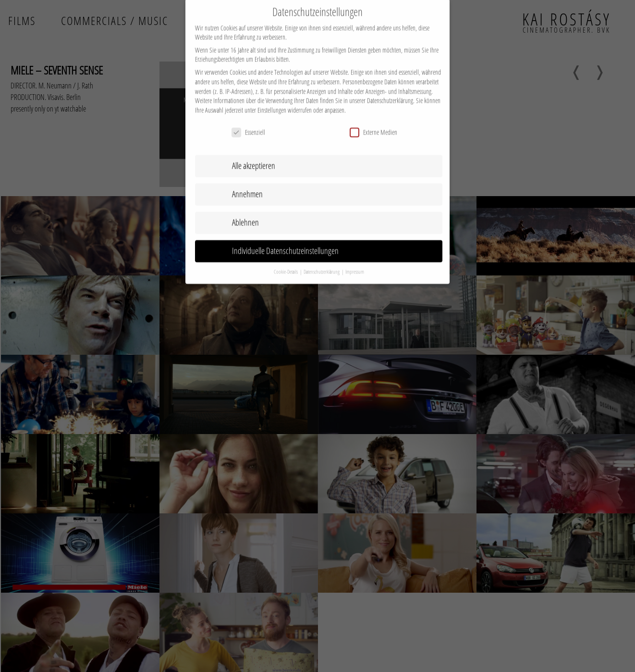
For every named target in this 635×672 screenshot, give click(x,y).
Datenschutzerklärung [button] (322, 263)
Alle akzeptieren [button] (254, 157)
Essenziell (248, 123)
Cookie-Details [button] (286, 263)
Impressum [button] (355, 263)
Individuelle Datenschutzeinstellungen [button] (285, 242)
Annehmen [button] (247, 186)
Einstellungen (272, 102)
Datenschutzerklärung (390, 92)
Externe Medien (373, 123)
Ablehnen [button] (245, 214)
